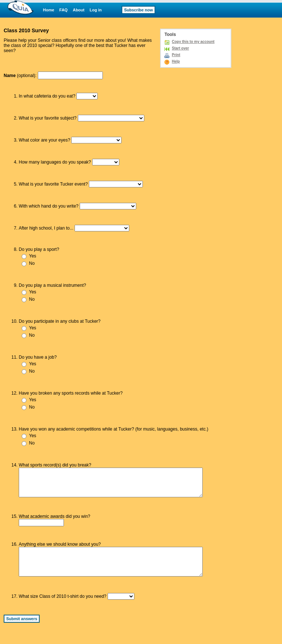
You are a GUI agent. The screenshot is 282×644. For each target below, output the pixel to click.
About (79, 10)
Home (49, 10)
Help (176, 61)
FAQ (64, 10)
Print (176, 55)
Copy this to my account (193, 42)
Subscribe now (138, 10)
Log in (96, 10)
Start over (180, 48)
